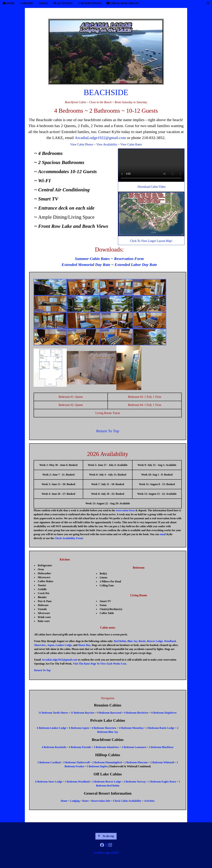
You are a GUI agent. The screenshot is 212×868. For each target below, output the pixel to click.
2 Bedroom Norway (135, 782)
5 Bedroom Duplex (97, 766)
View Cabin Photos (82, 144)
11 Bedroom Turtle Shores (53, 713)
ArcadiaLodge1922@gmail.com (100, 138)
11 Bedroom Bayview (83, 713)
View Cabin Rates (131, 144)
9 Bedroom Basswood (109, 713)
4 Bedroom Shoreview (104, 728)
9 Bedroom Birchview (136, 713)
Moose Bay (84, 645)
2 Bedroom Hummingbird (107, 762)
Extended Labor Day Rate (136, 265)
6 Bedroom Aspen (79, 728)
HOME (9, 3)
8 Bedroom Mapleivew (164, 713)
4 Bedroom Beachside (54, 747)
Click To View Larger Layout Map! (151, 241)
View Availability (107, 144)
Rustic (142, 641)
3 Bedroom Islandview (106, 747)
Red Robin (120, 641)
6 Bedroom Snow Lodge (49, 782)
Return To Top (108, 431)
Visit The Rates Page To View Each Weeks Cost (100, 664)
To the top (106, 836)
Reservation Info (101, 801)
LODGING (27, 3)
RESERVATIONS (89, 3)
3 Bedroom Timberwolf (76, 762)
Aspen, (51, 645)
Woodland (170, 641)
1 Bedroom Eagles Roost (162, 782)
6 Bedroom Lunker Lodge (52, 728)
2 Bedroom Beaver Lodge (107, 782)
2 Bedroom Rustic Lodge (160, 728)
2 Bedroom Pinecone (136, 762)
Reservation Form (129, 259)
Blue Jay (132, 641)
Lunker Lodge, (64, 645)
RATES (43, 3)
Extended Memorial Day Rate (86, 265)
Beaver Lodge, (155, 641)
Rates (85, 801)
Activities (149, 801)
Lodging (75, 801)
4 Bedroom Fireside (80, 747)
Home (64, 801)
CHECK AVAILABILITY (123, 3)
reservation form (125, 510)
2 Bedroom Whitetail (162, 762)
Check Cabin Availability (127, 801)
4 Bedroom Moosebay (131, 728)
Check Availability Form (69, 538)
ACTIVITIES (63, 3)
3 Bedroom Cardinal (49, 762)
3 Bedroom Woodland (77, 782)
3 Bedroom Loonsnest (134, 747)
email (163, 534)
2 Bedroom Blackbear (161, 747)
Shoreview (40, 645)
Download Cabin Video (152, 187)
